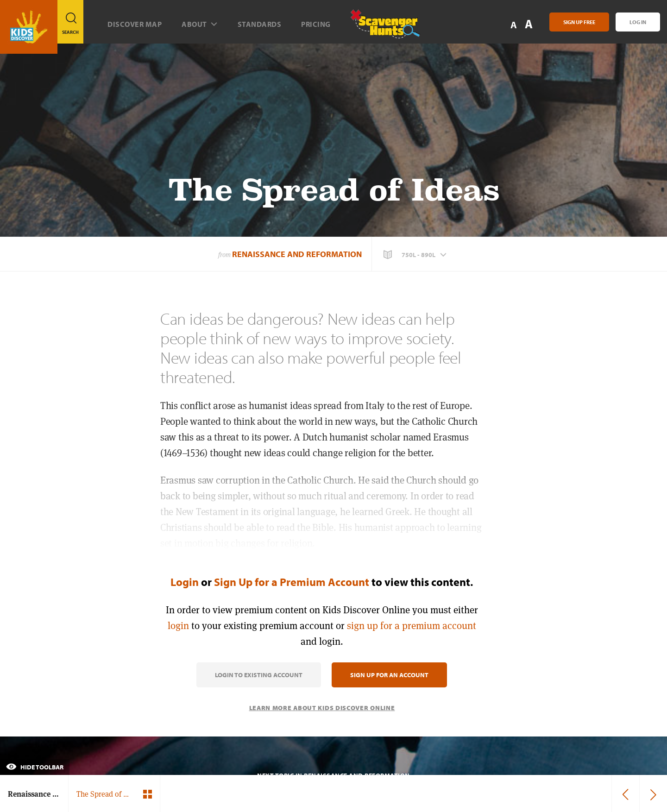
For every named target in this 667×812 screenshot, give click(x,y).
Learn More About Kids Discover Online (322, 708)
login (178, 626)
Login (185, 582)
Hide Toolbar (35, 767)
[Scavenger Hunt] (378, 28)
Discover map (135, 24)
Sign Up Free (579, 22)
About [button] (200, 24)
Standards (260, 24)
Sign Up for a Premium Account (292, 582)
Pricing (316, 24)
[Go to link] (29, 27)
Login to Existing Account (259, 675)
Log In (638, 22)
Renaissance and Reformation (297, 254)
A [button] (529, 24)
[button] (416, 255)
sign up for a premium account (412, 626)
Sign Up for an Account (389, 675)
